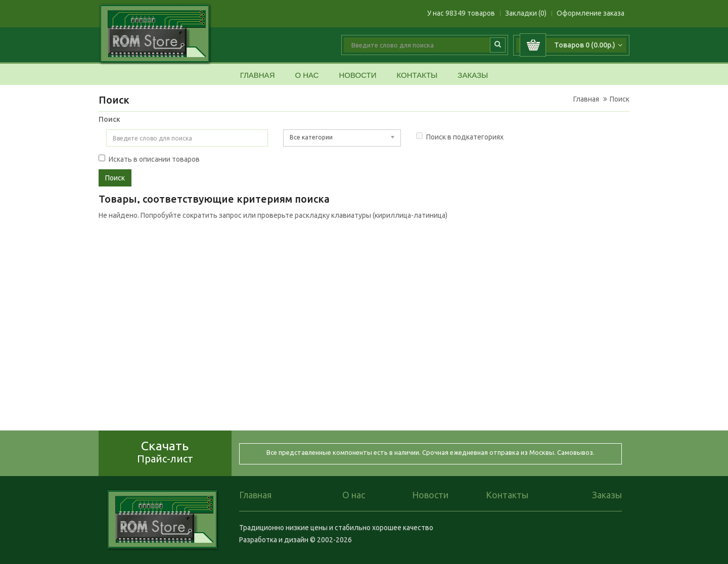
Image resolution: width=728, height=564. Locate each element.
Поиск (620, 99)
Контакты (417, 76)
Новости (357, 76)
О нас (307, 76)
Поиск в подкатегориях (460, 137)
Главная (258, 76)
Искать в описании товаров (149, 159)
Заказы (473, 76)
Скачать (165, 452)
